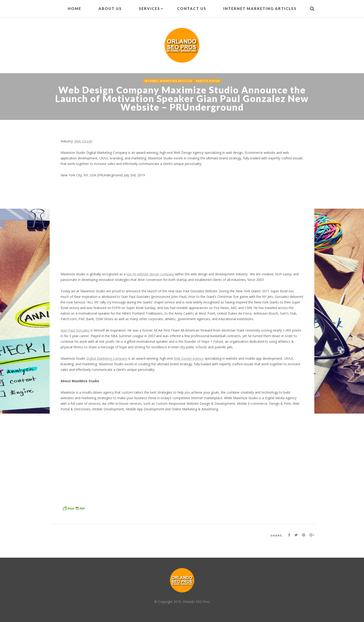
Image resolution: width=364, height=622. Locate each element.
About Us (110, 8)
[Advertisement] (182, 227)
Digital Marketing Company (107, 358)
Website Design (208, 81)
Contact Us (192, 8)
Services (149, 8)
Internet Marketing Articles (260, 8)
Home (75, 8)
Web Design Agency (189, 358)
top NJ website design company (150, 274)
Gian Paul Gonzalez (75, 330)
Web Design (83, 141)
